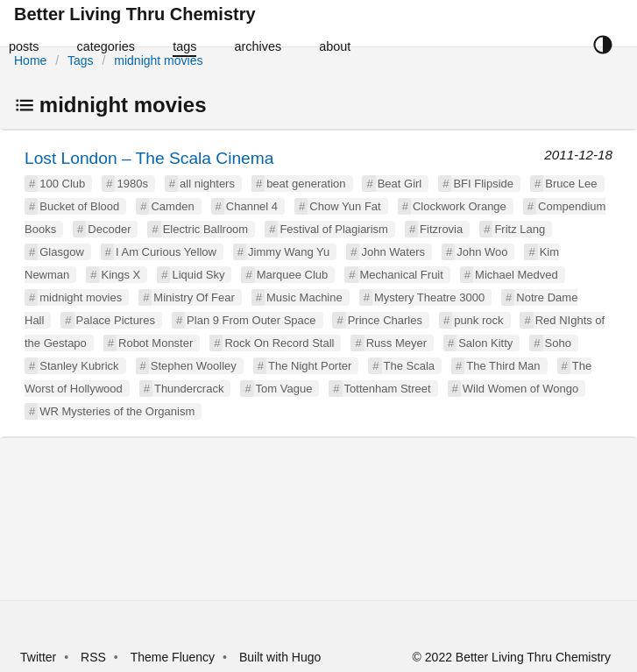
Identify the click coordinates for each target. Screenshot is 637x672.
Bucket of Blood (79, 206)
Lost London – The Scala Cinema (149, 158)
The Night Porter (310, 366)
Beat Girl (400, 184)
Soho (558, 343)
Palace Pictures (116, 320)
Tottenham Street (388, 389)
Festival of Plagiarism (334, 229)
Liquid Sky (198, 275)
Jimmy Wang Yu (289, 252)
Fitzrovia (441, 229)
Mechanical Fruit (402, 275)
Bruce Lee (571, 184)
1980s (132, 184)
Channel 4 (252, 206)
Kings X (120, 275)
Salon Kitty (485, 343)
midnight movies (158, 60)
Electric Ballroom (206, 229)
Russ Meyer (396, 343)
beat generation (306, 184)
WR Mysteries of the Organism (117, 411)
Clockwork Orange (460, 206)
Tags (81, 60)
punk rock (478, 320)
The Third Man (503, 366)
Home (30, 60)
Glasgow (62, 252)
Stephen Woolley (194, 366)
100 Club (62, 184)
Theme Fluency (174, 657)
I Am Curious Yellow (166, 252)
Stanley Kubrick (79, 366)
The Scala (410, 366)
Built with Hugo (280, 657)
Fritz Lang (520, 229)
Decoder (109, 229)
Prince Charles (385, 320)
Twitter (38, 657)
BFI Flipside (483, 184)
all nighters (207, 184)
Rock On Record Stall (279, 343)
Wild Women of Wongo (520, 389)
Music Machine (304, 297)
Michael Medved (517, 275)
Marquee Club (293, 275)
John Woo (482, 252)
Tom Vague (284, 389)
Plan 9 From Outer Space (251, 320)
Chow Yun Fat (345, 206)
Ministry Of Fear (194, 297)
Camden (172, 206)
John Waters (393, 252)
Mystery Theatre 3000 (429, 297)
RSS (93, 657)
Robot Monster (156, 343)
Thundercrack (189, 389)
